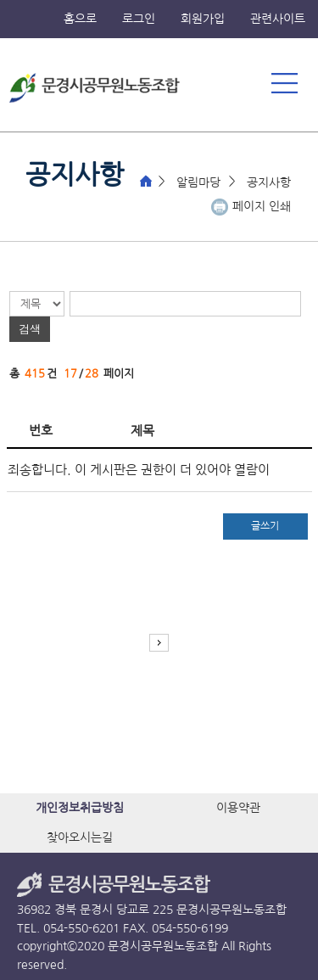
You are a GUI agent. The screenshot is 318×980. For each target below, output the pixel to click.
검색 (30, 329)
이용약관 (238, 808)
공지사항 (269, 182)
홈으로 (80, 19)
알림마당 (198, 182)
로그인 (139, 19)
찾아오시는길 (80, 837)
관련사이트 (278, 19)
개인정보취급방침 (80, 808)
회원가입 (203, 19)
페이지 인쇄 (262, 206)
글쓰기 (265, 526)
